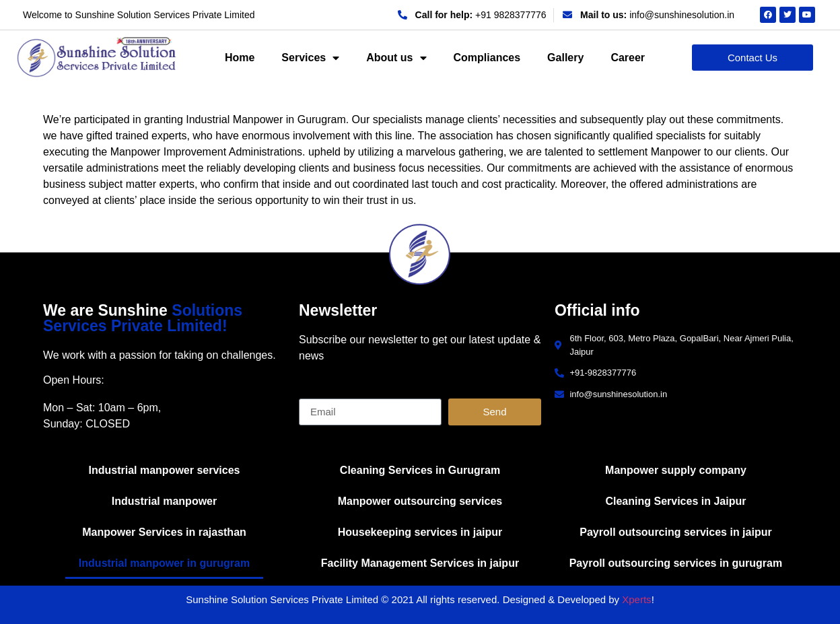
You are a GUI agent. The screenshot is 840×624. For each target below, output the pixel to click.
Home (240, 58)
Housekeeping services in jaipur (420, 532)
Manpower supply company (676, 470)
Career (628, 58)
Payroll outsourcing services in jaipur (675, 532)
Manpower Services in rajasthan (164, 532)
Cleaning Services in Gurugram (420, 470)
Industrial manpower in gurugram (164, 563)
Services (310, 58)
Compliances (487, 58)
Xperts (636, 599)
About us (396, 58)
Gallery (565, 58)
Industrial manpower (164, 501)
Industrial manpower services (165, 470)
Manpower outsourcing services (420, 501)
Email (312, 393)
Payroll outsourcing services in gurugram (676, 563)
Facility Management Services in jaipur (420, 563)
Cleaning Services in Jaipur (675, 501)
